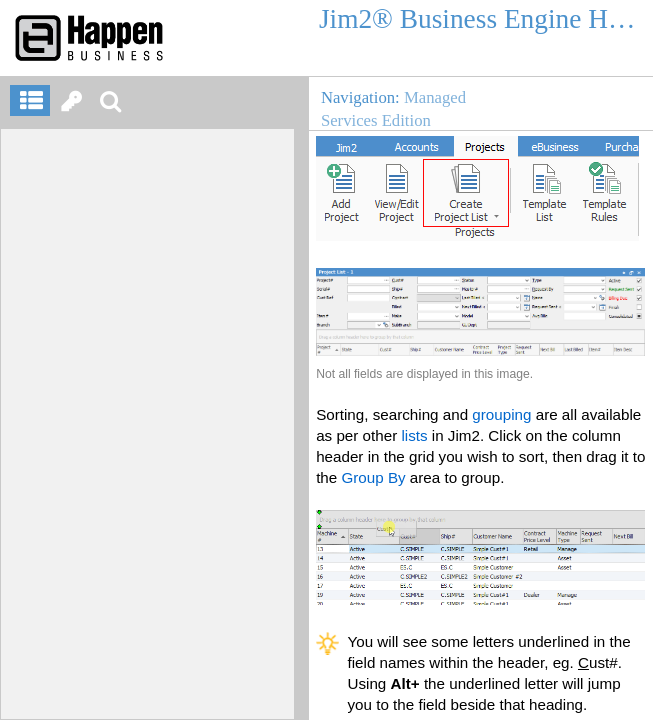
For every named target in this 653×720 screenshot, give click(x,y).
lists (414, 435)
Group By (373, 477)
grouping (501, 414)
